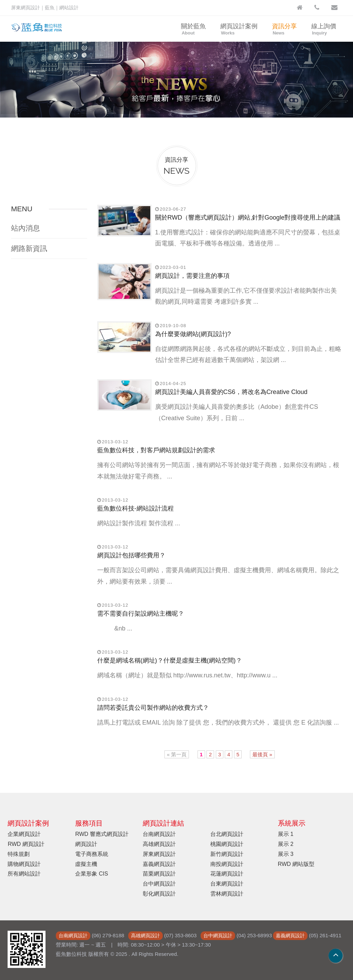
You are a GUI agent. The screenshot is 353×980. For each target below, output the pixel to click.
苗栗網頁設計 (159, 874)
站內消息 (26, 228)
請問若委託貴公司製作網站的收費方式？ (153, 708)
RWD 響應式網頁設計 (102, 834)
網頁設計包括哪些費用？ (131, 555)
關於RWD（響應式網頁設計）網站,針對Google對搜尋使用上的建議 (248, 218)
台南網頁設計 (159, 834)
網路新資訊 (29, 248)
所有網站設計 (24, 874)
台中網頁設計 (159, 884)
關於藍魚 (193, 29)
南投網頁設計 (227, 864)
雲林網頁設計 (227, 894)
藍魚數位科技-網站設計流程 (135, 508)
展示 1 (286, 834)
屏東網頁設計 (159, 854)
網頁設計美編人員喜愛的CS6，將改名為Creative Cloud (231, 392)
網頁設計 (86, 844)
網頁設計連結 (163, 823)
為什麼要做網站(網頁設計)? (193, 334)
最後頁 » (262, 754)
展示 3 (286, 854)
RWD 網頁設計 (26, 844)
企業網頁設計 (24, 834)
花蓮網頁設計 (227, 874)
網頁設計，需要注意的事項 (192, 276)
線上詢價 (324, 29)
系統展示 (292, 823)
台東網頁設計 (227, 884)
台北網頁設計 (227, 834)
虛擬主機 (86, 864)
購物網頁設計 (24, 864)
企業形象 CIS (92, 874)
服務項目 (89, 823)
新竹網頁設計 (227, 854)
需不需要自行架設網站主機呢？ (141, 614)
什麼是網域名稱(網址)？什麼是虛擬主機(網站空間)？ (170, 660)
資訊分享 (284, 29)
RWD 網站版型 (296, 864)
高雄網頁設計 (159, 844)
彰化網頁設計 (159, 894)
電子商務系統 (92, 854)
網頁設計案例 (239, 29)
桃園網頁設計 (227, 844)
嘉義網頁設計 (159, 864)
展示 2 (286, 844)
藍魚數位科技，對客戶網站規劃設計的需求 (156, 450)
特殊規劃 (19, 854)
